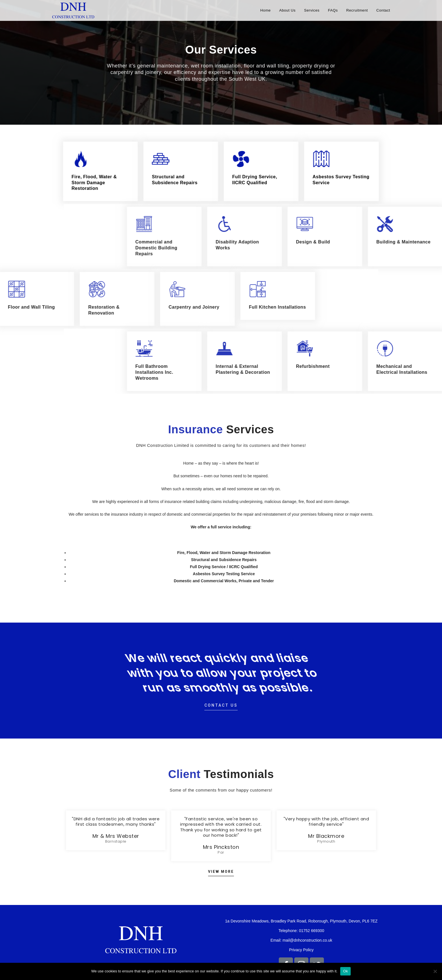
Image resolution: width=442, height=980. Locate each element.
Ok (345, 971)
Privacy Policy (301, 950)
